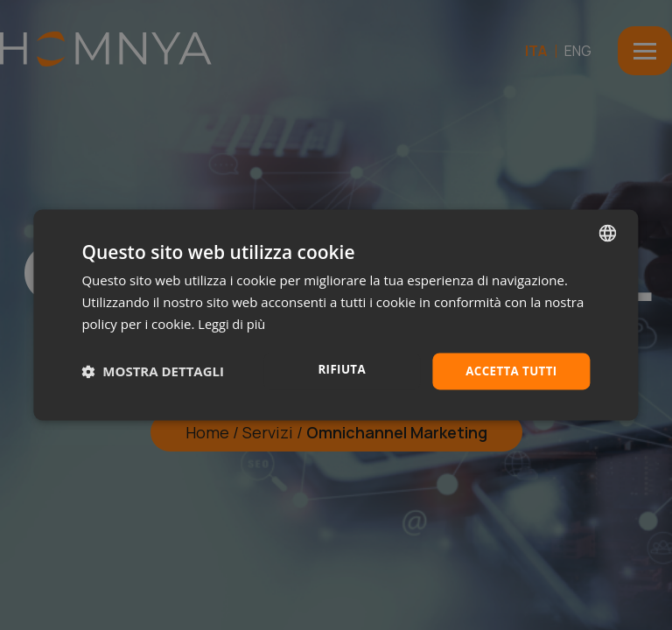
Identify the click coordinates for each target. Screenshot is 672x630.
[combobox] (608, 232)
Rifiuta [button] (337, 370)
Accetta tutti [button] (509, 371)
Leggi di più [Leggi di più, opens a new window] (232, 323)
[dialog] (336, 315)
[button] (153, 371)
